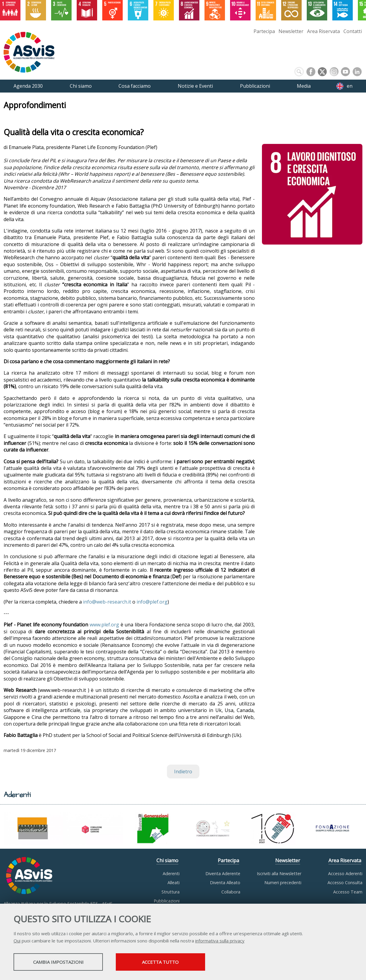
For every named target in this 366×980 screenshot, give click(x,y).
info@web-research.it (107, 602)
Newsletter (291, 31)
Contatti (353, 31)
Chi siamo (167, 860)
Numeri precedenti (283, 883)
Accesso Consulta (345, 883)
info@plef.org (152, 602)
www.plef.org (104, 625)
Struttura (171, 892)
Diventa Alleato (225, 883)
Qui (17, 941)
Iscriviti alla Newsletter (279, 873)
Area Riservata (323, 31)
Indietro (183, 772)
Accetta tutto (169, 962)
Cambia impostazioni (61, 962)
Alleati (174, 883)
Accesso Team (348, 892)
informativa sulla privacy (220, 941)
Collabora (231, 892)
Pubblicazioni (167, 901)
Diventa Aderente (223, 873)
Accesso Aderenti (345, 873)
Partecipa (264, 31)
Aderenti (171, 873)
